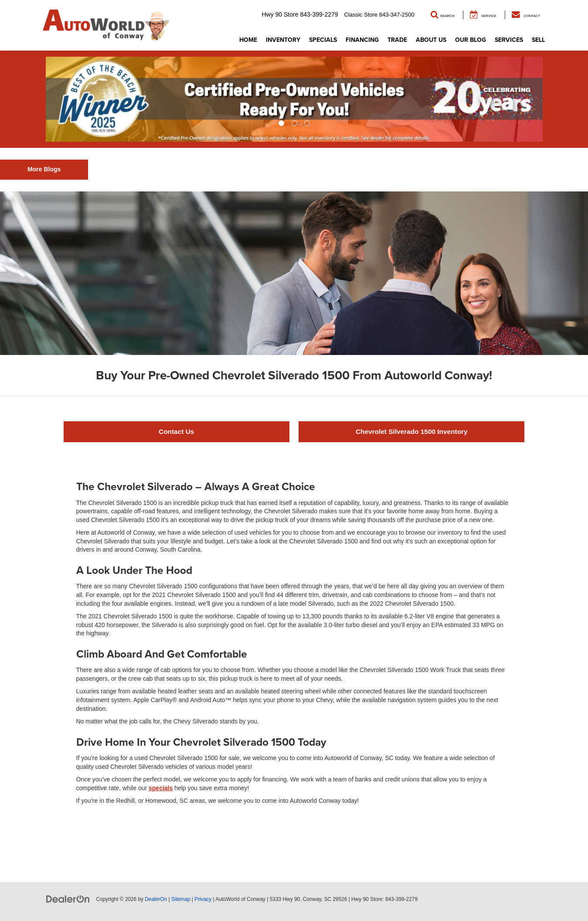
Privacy (203, 899)
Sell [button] (538, 40)
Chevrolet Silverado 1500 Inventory (412, 432)
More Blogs (44, 169)
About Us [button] (431, 40)
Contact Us (176, 432)
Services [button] (509, 40)
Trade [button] (397, 40)
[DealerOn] (68, 899)
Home (248, 40)
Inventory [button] (283, 40)
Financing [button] (362, 40)
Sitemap (181, 899)
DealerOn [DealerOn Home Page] (156, 899)
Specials (323, 40)
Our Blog (471, 40)
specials (161, 788)
